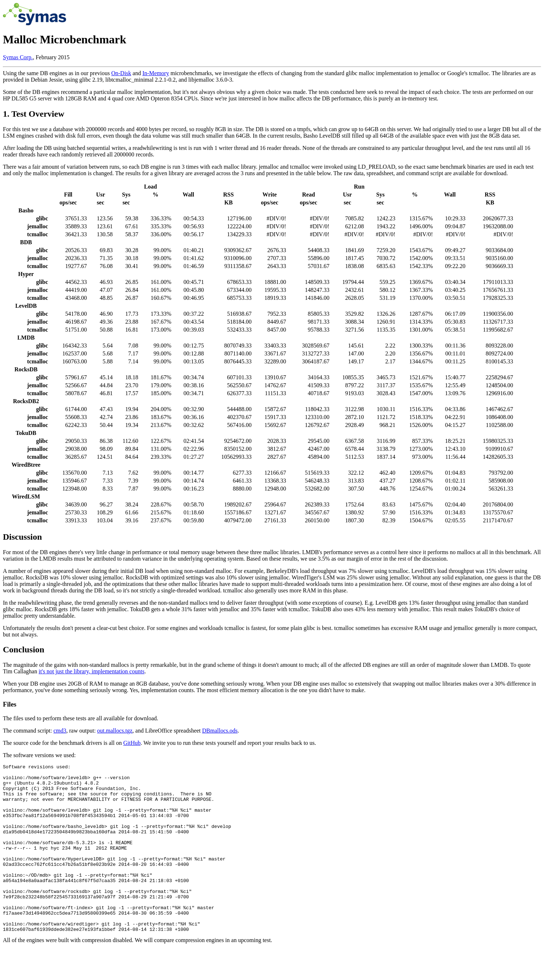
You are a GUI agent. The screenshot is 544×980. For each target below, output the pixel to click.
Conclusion (24, 649)
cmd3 (60, 731)
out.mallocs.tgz (115, 731)
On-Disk (121, 73)
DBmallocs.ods (220, 731)
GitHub (132, 743)
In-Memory (156, 73)
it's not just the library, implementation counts (92, 671)
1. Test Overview (34, 114)
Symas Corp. (18, 57)
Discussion (22, 537)
